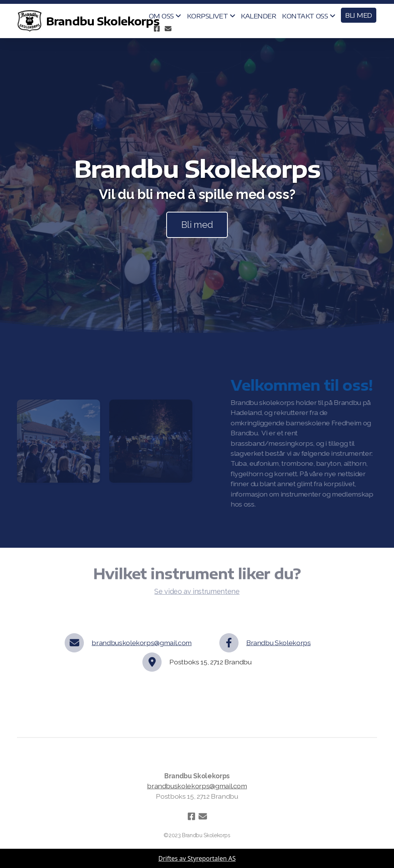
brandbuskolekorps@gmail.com (142, 643)
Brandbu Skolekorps (279, 643)
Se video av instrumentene (197, 593)
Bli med (197, 225)
